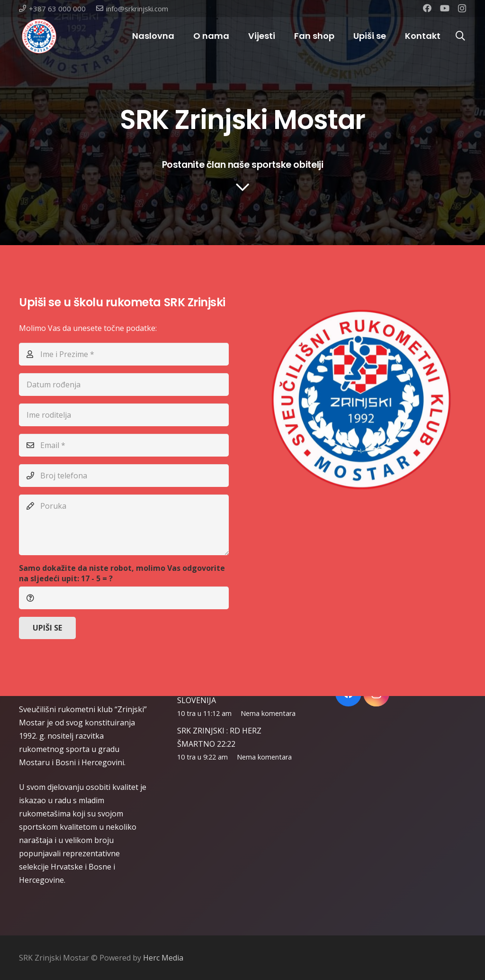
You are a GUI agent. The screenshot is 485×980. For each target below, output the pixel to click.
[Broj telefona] (124, 476)
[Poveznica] (39, 36)
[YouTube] (445, 8)
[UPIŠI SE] (47, 628)
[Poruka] (124, 525)
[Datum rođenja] (124, 385)
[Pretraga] (460, 36)
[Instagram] (462, 9)
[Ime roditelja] (124, 415)
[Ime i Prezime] (124, 354)
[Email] (124, 445)
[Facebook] (427, 8)
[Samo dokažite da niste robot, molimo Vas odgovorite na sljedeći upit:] (124, 598)
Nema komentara (268, 713)
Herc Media (163, 958)
